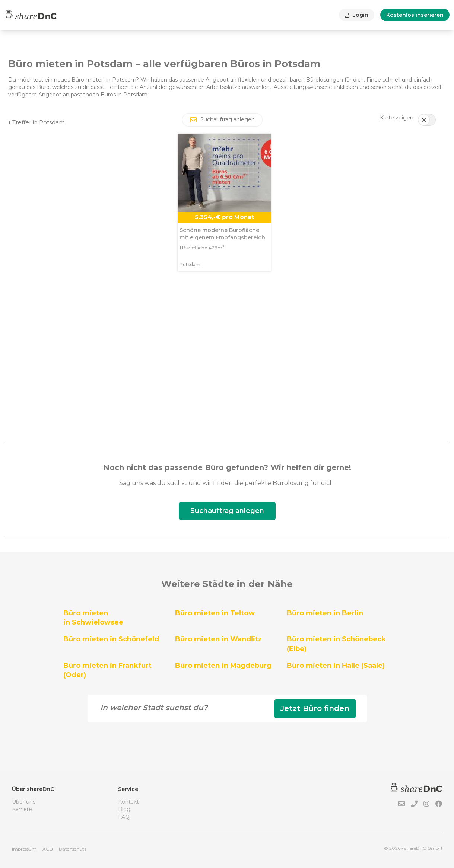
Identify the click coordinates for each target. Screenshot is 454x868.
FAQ (124, 817)
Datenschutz (73, 849)
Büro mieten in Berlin (325, 613)
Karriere (22, 809)
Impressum (24, 849)
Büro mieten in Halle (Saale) (336, 666)
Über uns (24, 802)
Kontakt (128, 802)
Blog (124, 809)
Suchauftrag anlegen (227, 511)
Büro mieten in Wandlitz (218, 639)
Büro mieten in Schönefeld (111, 639)
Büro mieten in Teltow (215, 613)
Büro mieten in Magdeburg (223, 666)
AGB (48, 849)
